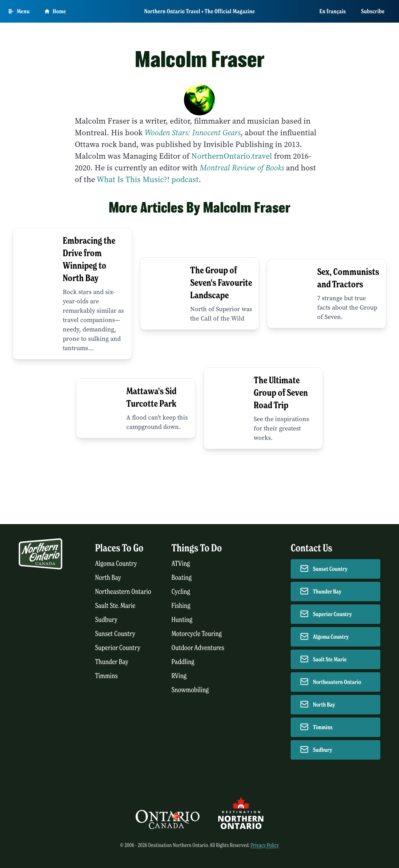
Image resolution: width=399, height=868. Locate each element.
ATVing (181, 564)
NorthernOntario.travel (232, 156)
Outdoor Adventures (198, 648)
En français (333, 11)
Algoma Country (116, 564)
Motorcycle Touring (197, 634)
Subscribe (373, 11)
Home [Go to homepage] (55, 11)
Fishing (181, 606)
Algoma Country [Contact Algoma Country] (331, 637)
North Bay (108, 578)
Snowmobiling (190, 690)
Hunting (182, 620)
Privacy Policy (265, 845)
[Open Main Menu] (19, 11)
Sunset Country (115, 634)
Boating (182, 578)
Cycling (181, 592)
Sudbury (106, 620)
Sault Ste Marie (330, 659)
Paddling (183, 662)
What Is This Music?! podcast (147, 180)
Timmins (106, 676)
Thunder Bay (112, 662)
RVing (179, 676)
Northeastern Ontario (123, 592)
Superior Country (118, 648)
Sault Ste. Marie (115, 606)
